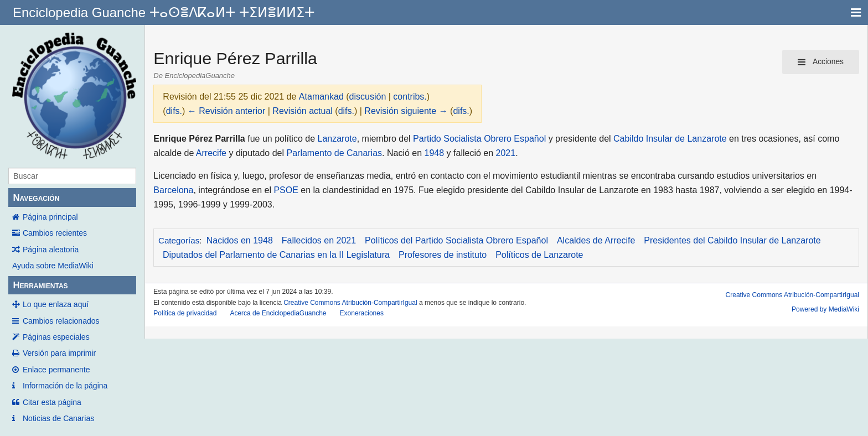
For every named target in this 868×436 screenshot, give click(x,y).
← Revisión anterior (227, 111)
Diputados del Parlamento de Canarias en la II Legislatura (276, 255)
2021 (506, 153)
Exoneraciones (362, 313)
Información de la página (65, 386)
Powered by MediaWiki (825, 309)
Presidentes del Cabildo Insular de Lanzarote (732, 240)
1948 (435, 153)
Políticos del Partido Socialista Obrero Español (456, 240)
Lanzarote (337, 139)
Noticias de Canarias (58, 418)
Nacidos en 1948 (240, 240)
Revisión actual (303, 111)
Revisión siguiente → (406, 111)
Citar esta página (52, 402)
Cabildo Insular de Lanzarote (670, 139)
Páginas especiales (56, 337)
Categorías (179, 240)
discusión (368, 97)
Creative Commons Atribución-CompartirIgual (350, 303)
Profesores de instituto (443, 255)
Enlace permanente (56, 370)
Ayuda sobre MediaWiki (53, 266)
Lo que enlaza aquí (56, 304)
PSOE (286, 190)
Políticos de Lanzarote (539, 255)
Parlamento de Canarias (335, 153)
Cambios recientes (55, 233)
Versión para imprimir (59, 353)
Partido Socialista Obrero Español (479, 139)
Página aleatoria (51, 250)
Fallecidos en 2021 (319, 240)
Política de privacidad (185, 313)
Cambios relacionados (61, 321)
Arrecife (211, 153)
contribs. (410, 97)
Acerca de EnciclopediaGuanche (278, 313)
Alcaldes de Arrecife (596, 240)
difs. (174, 111)
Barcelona (173, 190)
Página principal (50, 217)
